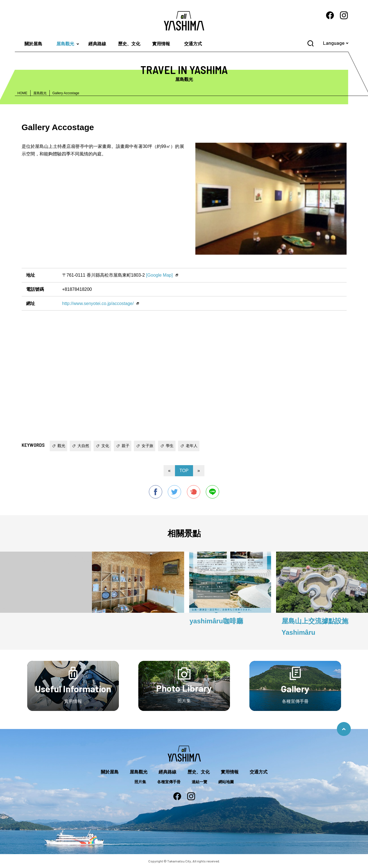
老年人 (192, 446)
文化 (105, 446)
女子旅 (147, 446)
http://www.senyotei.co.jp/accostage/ (98, 303)
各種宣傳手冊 (169, 782)
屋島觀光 (65, 44)
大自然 (83, 446)
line (212, 492)
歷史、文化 (129, 44)
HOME (22, 93)
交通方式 (193, 44)
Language (334, 43)
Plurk (194, 492)
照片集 (140, 782)
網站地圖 (226, 782)
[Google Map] (159, 275)
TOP (184, 471)
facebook (156, 492)
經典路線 (97, 44)
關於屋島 (33, 44)
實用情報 (161, 44)
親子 (126, 446)
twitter (174, 492)
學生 (170, 446)
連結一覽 (199, 782)
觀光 (61, 446)
